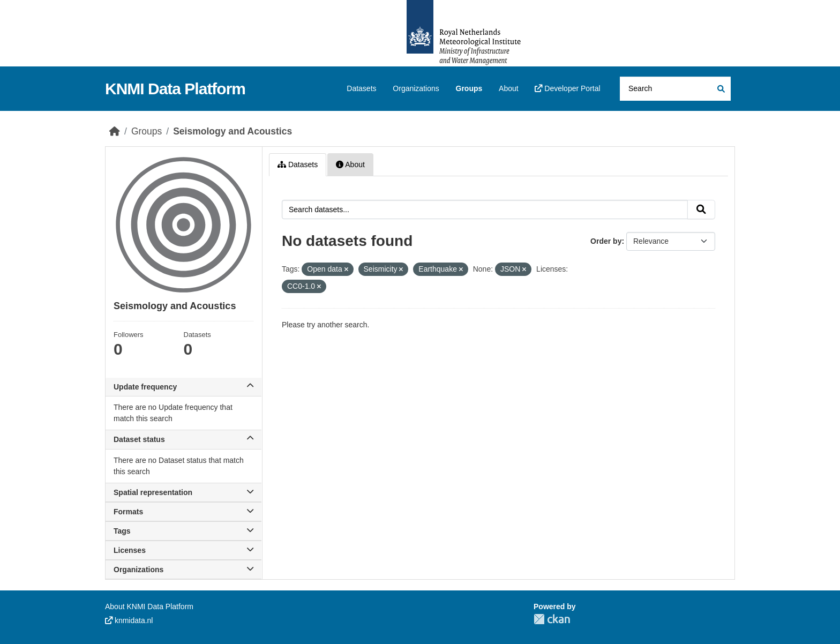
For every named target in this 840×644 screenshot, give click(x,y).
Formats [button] (183, 512)
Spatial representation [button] (183, 492)
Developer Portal (567, 88)
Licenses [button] (183, 550)
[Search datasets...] (675, 89)
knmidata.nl (129, 620)
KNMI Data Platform (175, 89)
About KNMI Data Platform (149, 606)
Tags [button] (183, 531)
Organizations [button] (183, 570)
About (509, 88)
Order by (606, 241)
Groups (469, 88)
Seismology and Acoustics (232, 131)
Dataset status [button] (183, 439)
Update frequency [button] (183, 387)
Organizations (416, 88)
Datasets (361, 88)
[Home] (115, 131)
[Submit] (720, 89)
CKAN (552, 619)
